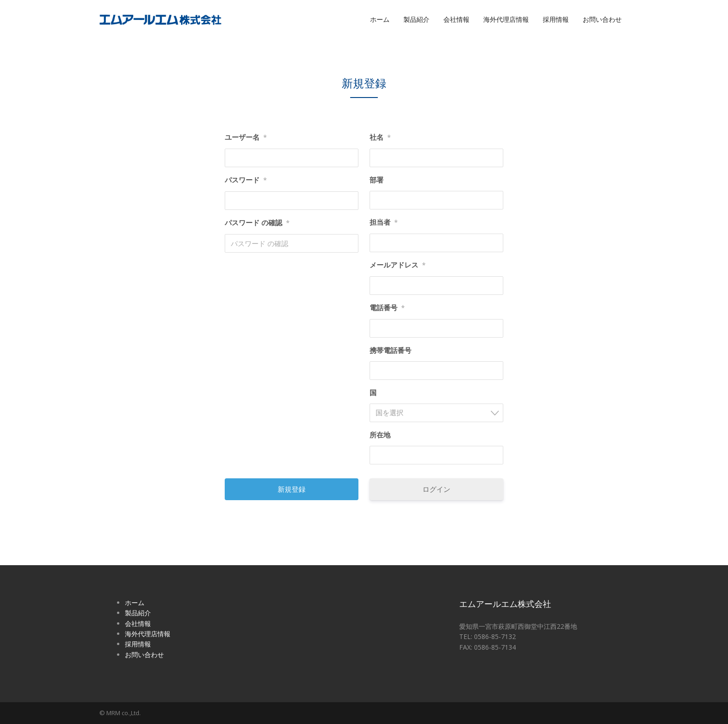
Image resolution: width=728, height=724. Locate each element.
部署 (377, 180)
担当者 (384, 222)
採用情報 (556, 20)
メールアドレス (398, 265)
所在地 (380, 435)
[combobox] (436, 413)
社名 (380, 137)
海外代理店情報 (506, 20)
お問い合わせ (602, 20)
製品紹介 (416, 20)
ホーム (380, 20)
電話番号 (387, 308)
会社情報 (456, 20)
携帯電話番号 (390, 350)
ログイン (436, 489)
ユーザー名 (246, 137)
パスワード (246, 180)
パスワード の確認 (257, 223)
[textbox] (439, 413)
